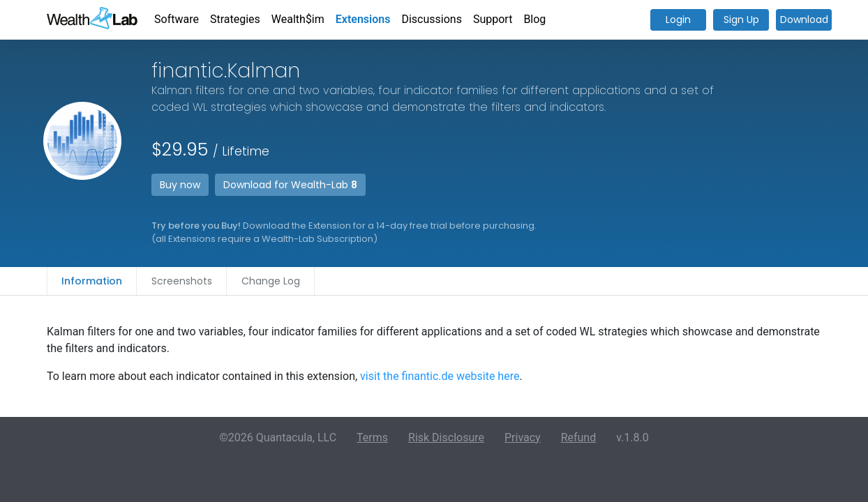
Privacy (523, 438)
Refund (579, 438)
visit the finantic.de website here (440, 376)
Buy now (180, 185)
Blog (534, 19)
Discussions (431, 19)
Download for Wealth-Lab (290, 185)
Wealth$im (298, 19)
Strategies (235, 19)
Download (804, 20)
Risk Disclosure (446, 438)
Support (493, 19)
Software (177, 19)
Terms (372, 438)
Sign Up (741, 20)
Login (678, 20)
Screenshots (182, 281)
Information (92, 281)
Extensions (363, 19)
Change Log (271, 281)
